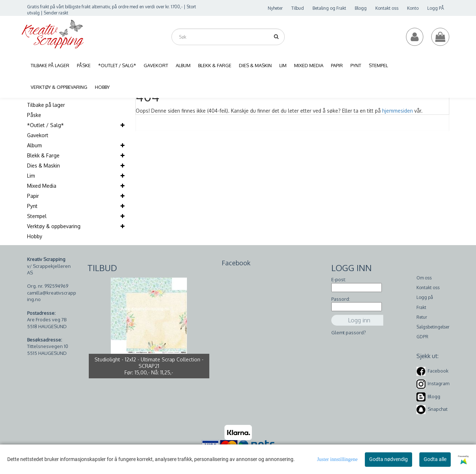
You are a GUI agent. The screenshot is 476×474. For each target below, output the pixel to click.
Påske (34, 115)
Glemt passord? (349, 332)
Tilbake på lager (46, 105)
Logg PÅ (436, 8)
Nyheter (275, 8)
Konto (413, 8)
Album (34, 145)
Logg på (425, 297)
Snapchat (438, 409)
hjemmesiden (398, 111)
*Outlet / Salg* (45, 125)
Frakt (421, 307)
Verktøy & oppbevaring (54, 226)
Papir (33, 196)
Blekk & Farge (43, 155)
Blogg (361, 8)
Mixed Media (42, 186)
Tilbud (298, 8)
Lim (31, 176)
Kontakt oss (387, 8)
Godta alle (435, 459)
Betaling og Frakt (329, 8)
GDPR (422, 337)
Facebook (438, 371)
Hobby (35, 236)
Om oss (424, 278)
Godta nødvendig (388, 459)
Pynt (32, 206)
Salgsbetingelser (433, 327)
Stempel (37, 216)
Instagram (438, 383)
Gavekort (38, 135)
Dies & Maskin (43, 166)
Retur (422, 317)
